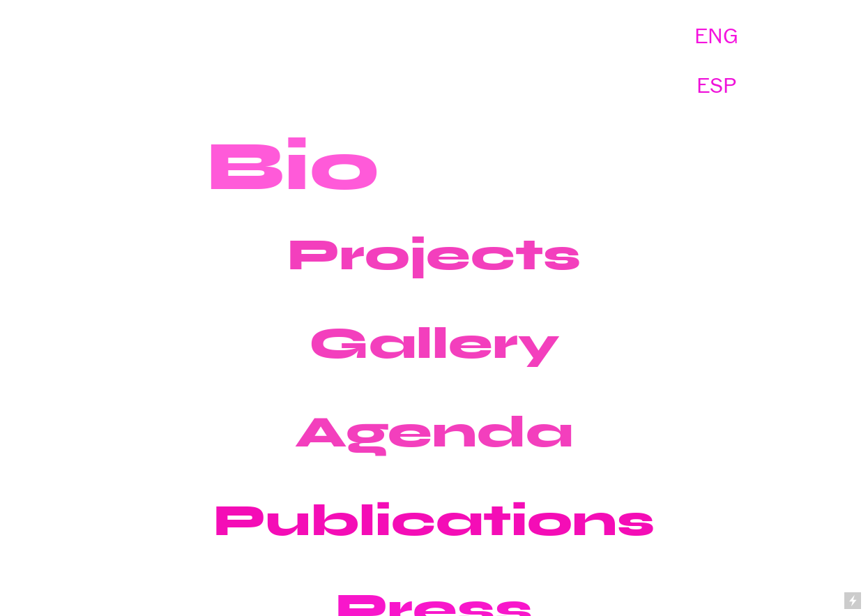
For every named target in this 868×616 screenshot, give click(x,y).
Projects (434, 255)
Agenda (434, 432)
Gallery (434, 343)
